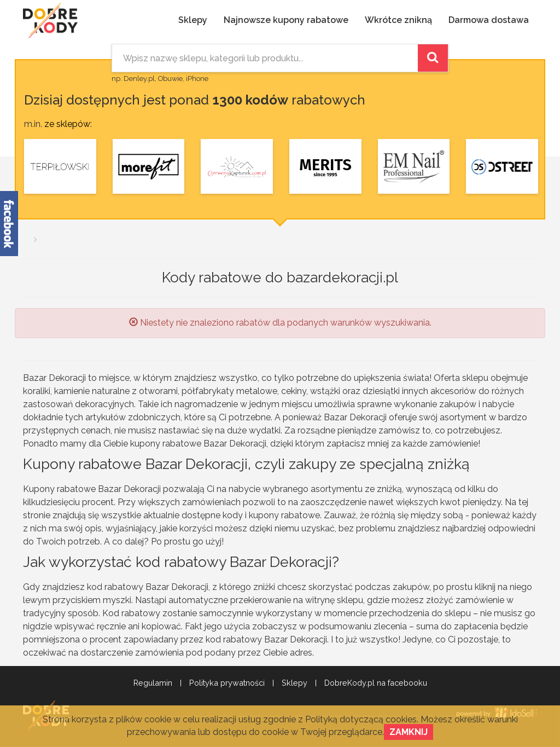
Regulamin (153, 683)
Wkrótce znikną (398, 20)
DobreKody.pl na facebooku (376, 683)
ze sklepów (67, 124)
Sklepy (193, 20)
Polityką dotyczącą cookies (361, 719)
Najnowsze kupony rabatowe (286, 20)
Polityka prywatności (227, 683)
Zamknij (409, 732)
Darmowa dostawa (489, 20)
